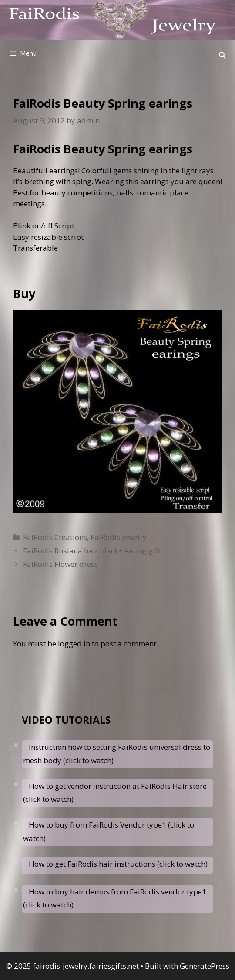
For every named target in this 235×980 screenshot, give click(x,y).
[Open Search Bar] (222, 55)
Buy (24, 293)
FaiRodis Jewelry (119, 537)
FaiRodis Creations (55, 537)
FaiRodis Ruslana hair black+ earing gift (92, 551)
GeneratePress (205, 966)
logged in (74, 644)
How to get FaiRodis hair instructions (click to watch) (118, 864)
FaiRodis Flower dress (60, 564)
